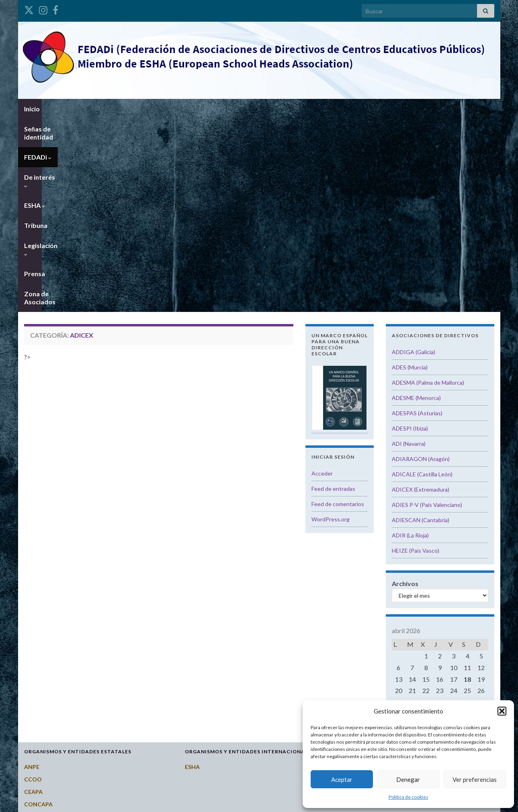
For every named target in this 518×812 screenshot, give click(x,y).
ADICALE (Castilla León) (422, 281)
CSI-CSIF (36, 636)
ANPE (32, 574)
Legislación (297, 109)
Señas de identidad (81, 109)
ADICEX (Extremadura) (421, 296)
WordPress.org (331, 326)
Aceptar (342, 779)
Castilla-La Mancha (371, 649)
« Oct (437, 520)
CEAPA (33, 599)
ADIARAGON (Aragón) (421, 266)
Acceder (322, 280)
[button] (502, 711)
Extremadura (363, 674)
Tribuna (254, 109)
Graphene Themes (83, 802)
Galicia (355, 686)
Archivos (405, 391)
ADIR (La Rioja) (410, 342)
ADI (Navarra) (409, 251)
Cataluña (358, 661)
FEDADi (135, 109)
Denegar (408, 779)
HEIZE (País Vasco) (416, 358)
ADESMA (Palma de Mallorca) (428, 190)
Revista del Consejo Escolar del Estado (76, 698)
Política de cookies (408, 797)
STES (31, 711)
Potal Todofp (42, 686)
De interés (179, 109)
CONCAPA (38, 611)
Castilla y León (365, 636)
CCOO (33, 586)
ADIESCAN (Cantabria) (421, 327)
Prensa (339, 109)
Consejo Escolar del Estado (61, 624)
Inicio (32, 109)
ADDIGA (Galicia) (414, 159)
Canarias (357, 611)
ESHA (219, 109)
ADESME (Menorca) (416, 205)
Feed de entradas (333, 296)
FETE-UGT (38, 649)
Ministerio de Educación (56, 674)
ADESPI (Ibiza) (410, 235)
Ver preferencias (475, 779)
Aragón (355, 586)
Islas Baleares (364, 698)
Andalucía (359, 574)
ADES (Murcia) (410, 174)
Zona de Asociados (390, 109)
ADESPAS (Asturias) (417, 220)
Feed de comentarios (338, 311)
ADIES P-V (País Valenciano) (427, 312)
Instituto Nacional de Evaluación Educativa (82, 661)
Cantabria (359, 624)
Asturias (357, 599)
